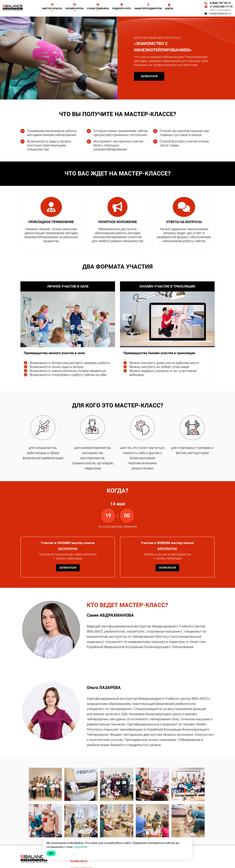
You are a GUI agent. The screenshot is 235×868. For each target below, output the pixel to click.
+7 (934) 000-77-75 (221, 7)
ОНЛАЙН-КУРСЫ (79, 861)
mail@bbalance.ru (218, 13)
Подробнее (81, 847)
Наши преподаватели (148, 7)
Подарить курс (122, 7)
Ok (51, 853)
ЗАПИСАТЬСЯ (149, 76)
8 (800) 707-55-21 (220, 3)
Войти (169, 7)
